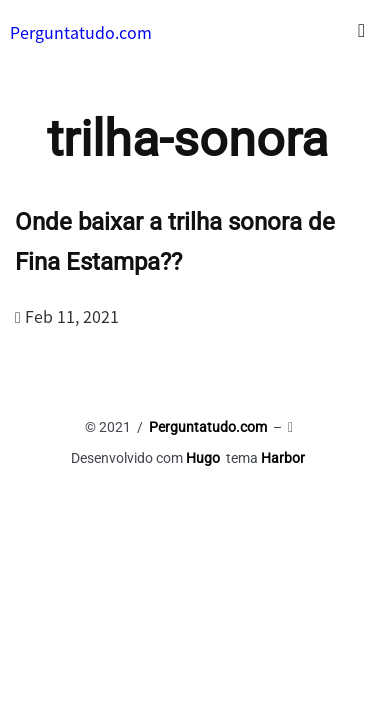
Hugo (203, 458)
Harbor (283, 458)
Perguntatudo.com (81, 32)
